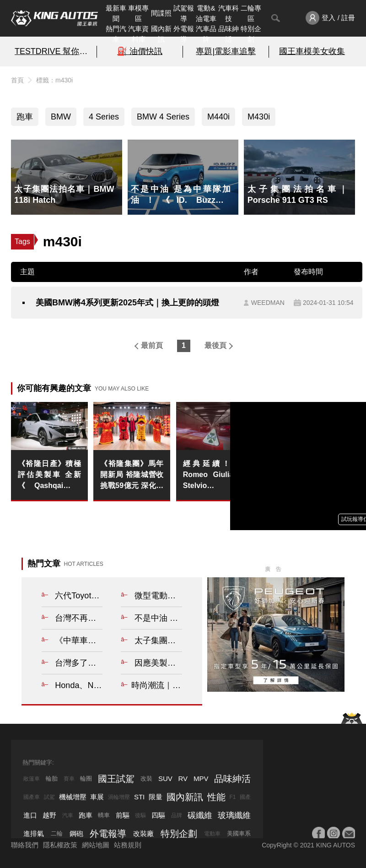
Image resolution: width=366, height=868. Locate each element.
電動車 (212, 834)
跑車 (25, 117)
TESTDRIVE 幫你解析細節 (54, 51)
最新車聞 (116, 13)
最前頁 (152, 345)
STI (139, 797)
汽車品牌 (206, 34)
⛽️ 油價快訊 (140, 51)
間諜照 (161, 13)
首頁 (17, 80)
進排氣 (34, 833)
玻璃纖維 (234, 815)
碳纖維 (200, 815)
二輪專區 (251, 13)
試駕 (49, 797)
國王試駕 (116, 779)
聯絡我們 (25, 845)
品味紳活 (229, 34)
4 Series (104, 117)
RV (183, 778)
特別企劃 (251, 34)
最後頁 (215, 345)
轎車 (104, 815)
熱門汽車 (116, 34)
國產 (245, 797)
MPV (201, 778)
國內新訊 (161, 34)
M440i (218, 117)
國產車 (32, 797)
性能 (216, 797)
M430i (259, 117)
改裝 (146, 778)
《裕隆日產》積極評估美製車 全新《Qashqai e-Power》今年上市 (49, 475)
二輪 (57, 833)
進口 (30, 815)
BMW (61, 117)
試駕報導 (184, 13)
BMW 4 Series (163, 117)
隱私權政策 (60, 845)
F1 (232, 797)
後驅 (140, 815)
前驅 (123, 815)
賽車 (69, 779)
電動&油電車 (206, 13)
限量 (156, 797)
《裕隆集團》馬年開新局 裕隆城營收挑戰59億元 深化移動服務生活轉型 (132, 475)
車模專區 (138, 13)
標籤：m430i (54, 80)
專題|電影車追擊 (226, 51)
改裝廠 (143, 833)
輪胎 (52, 778)
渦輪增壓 (119, 797)
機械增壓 (73, 797)
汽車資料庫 (138, 34)
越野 (49, 815)
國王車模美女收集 (312, 51)
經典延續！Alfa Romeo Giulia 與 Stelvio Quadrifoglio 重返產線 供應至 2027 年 (215, 475)
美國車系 (239, 833)
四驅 (158, 815)
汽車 (68, 815)
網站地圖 (96, 845)
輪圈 (86, 778)
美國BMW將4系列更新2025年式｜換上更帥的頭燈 (127, 303)
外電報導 (184, 34)
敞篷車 (32, 779)
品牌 (177, 815)
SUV (165, 778)
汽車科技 (229, 13)
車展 (97, 797)
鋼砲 (76, 833)
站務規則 (128, 845)
